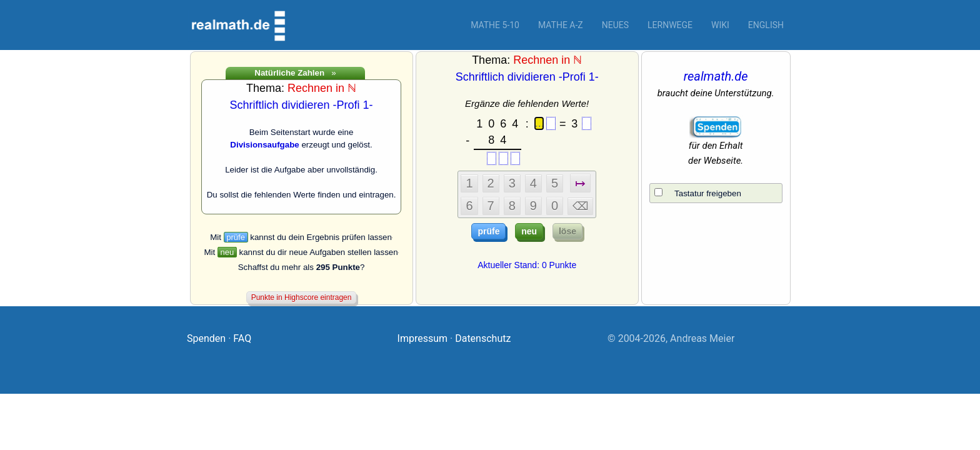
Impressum (423, 338)
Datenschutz (483, 338)
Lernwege (670, 25)
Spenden (206, 338)
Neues (615, 25)
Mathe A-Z (561, 25)
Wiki (720, 25)
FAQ (242, 338)
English (766, 25)
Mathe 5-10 (495, 25)
